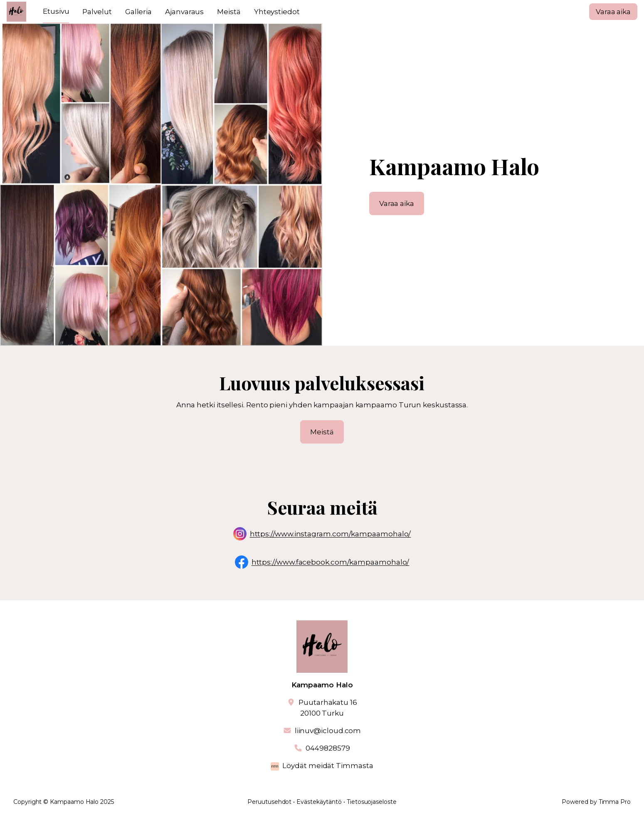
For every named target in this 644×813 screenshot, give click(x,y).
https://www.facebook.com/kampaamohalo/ (331, 563)
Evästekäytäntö (319, 802)
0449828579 (328, 748)
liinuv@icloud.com (328, 731)
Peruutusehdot (269, 802)
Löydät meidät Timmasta (328, 766)
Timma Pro (615, 802)
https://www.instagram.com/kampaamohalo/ (331, 534)
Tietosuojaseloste (372, 802)
